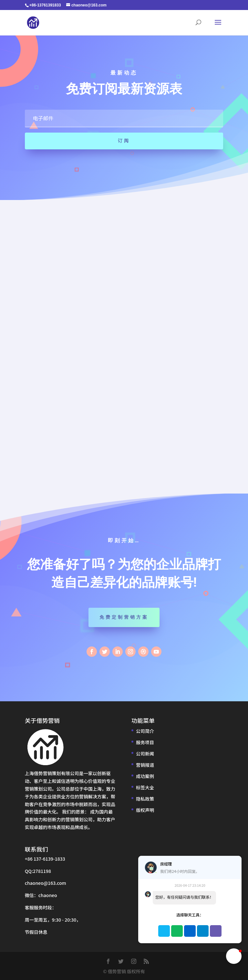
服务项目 (145, 742)
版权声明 (145, 810)
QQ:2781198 (38, 871)
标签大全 (145, 787)
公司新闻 (145, 754)
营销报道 (145, 765)
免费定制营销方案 (124, 617)
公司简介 (145, 731)
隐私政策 (145, 799)
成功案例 (145, 776)
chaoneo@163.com (46, 883)
